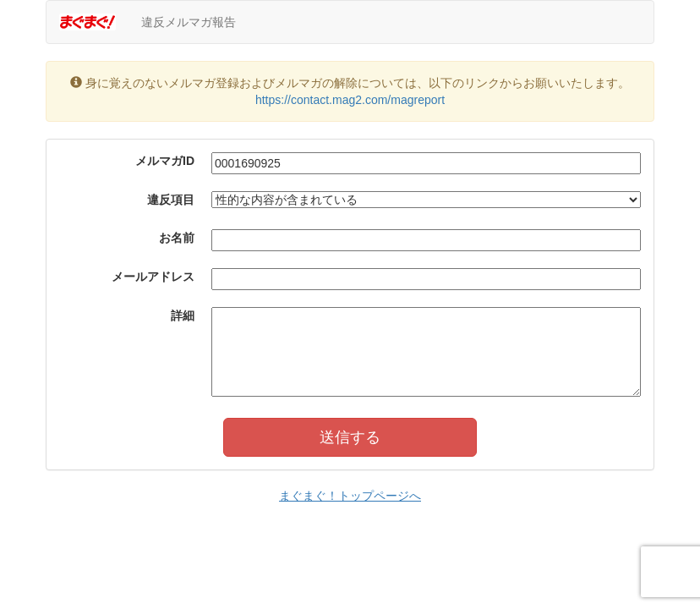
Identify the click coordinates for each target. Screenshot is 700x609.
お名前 (177, 238)
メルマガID (165, 161)
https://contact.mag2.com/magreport (350, 100)
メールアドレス (153, 277)
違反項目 (171, 200)
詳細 (183, 315)
